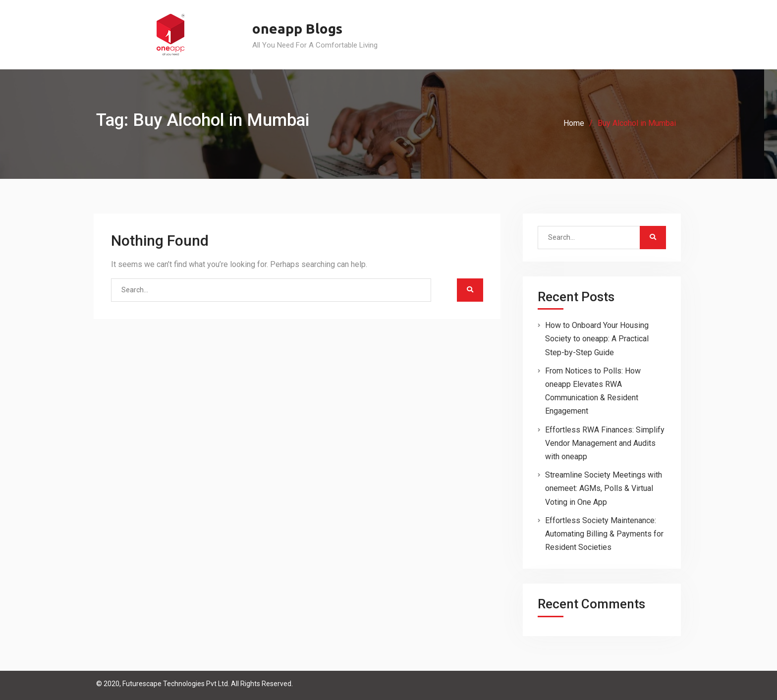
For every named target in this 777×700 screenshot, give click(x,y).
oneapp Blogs (297, 28)
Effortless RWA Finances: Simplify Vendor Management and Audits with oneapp (605, 443)
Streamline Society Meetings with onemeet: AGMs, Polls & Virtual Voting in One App (604, 488)
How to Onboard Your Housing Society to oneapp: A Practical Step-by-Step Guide (597, 339)
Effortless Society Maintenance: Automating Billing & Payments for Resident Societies (604, 534)
